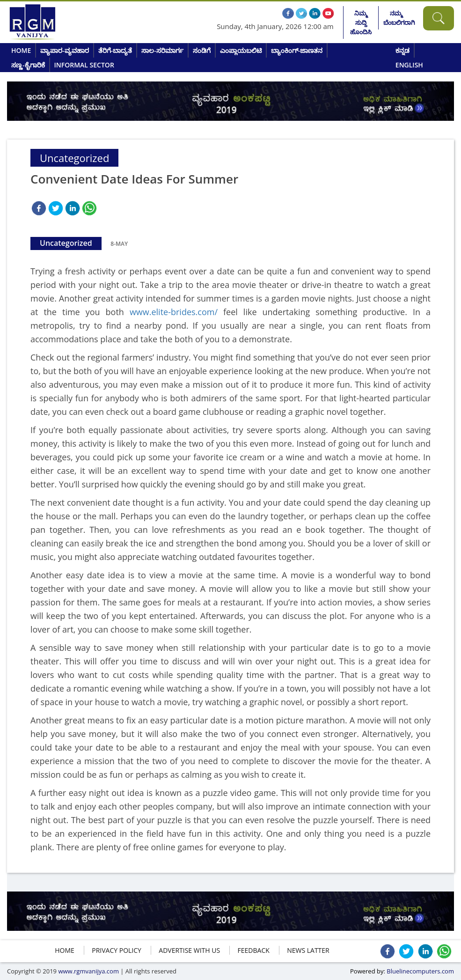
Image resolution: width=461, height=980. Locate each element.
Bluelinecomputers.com (420, 971)
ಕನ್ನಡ (402, 50)
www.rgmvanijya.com (88, 971)
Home (21, 50)
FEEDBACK (254, 950)
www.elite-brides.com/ (174, 312)
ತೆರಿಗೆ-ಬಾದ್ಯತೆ (115, 50)
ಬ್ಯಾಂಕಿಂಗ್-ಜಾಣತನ (297, 50)
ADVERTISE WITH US (189, 950)
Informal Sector (84, 65)
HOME (65, 950)
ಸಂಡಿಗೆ (202, 50)
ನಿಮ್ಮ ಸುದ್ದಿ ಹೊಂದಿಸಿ (361, 22)
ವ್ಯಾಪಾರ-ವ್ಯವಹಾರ (65, 50)
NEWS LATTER (308, 950)
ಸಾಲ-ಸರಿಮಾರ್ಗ (162, 50)
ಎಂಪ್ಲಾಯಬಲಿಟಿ (241, 50)
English (409, 65)
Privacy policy (117, 950)
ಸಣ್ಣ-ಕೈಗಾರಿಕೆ (28, 65)
